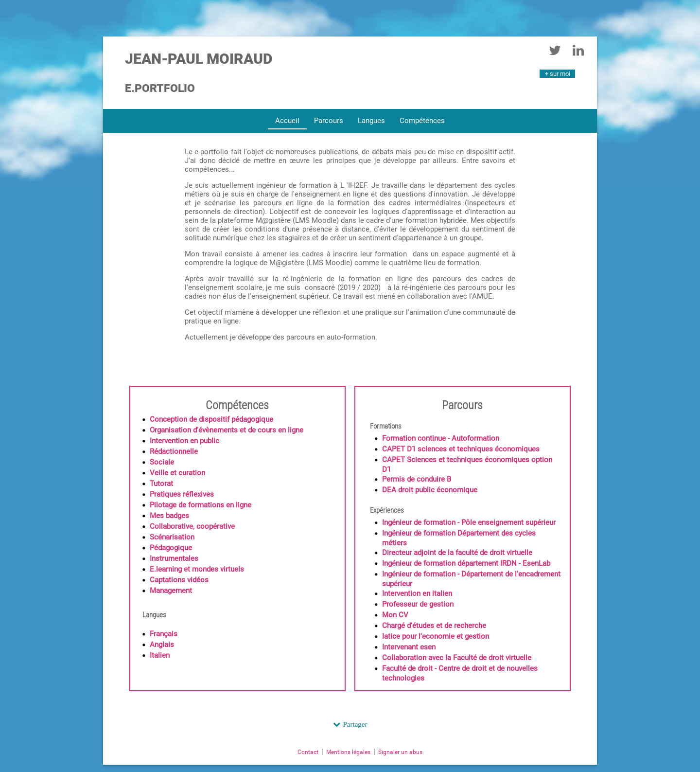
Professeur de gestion (418, 604)
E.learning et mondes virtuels (197, 569)
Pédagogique (171, 548)
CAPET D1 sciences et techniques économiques (461, 449)
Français (164, 634)
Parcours (329, 121)
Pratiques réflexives (182, 494)
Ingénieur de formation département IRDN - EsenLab (466, 563)
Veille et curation (177, 473)
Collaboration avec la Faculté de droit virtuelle (457, 658)
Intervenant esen (409, 647)
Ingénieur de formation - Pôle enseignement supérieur (469, 522)
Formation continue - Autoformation (441, 438)
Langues (371, 121)
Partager (355, 724)
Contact (308, 752)
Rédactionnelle (174, 451)
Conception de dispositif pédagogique (211, 419)
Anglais (162, 645)
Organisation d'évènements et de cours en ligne (227, 430)
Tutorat (161, 484)
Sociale (162, 462)
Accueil (287, 121)
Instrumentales (174, 558)
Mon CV (395, 615)
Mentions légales (348, 752)
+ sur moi (558, 74)
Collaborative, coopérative (192, 526)
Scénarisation (172, 537)
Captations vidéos (179, 580)
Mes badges (169, 516)
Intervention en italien (417, 593)
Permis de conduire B (417, 479)
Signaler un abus (400, 752)
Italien (160, 655)
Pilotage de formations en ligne (201, 505)
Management (171, 591)
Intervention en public (184, 441)
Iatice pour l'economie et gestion (436, 636)
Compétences (422, 121)
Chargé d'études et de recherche (434, 626)
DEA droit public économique (430, 490)
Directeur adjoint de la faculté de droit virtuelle (457, 553)
